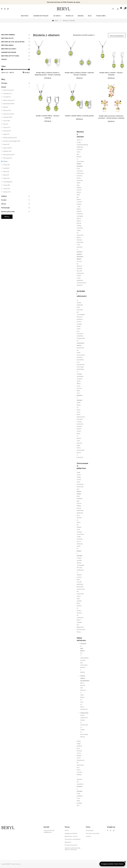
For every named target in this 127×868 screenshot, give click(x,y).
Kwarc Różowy (9, 90)
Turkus (7, 189)
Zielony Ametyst (9, 100)
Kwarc (6, 144)
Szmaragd (8, 182)
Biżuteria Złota (15, 38)
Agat (6, 107)
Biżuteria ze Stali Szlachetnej (15, 42)
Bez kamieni (9, 104)
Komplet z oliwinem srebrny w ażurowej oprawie (79, 124)
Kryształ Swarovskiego (12, 141)
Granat (7, 127)
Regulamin (68, 842)
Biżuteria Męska (15, 45)
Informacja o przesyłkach (73, 839)
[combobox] (117, 35)
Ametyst (7, 110)
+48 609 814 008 (49, 831)
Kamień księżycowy (10, 138)
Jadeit (6, 134)
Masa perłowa (9, 155)
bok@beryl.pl (48, 832)
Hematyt (7, 131)
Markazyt (7, 151)
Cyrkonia (8, 117)
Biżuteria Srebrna (15, 35)
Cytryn (7, 121)
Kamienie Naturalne (15, 52)
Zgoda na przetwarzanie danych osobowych (73, 849)
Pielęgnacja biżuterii (71, 833)
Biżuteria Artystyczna (15, 56)
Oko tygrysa (8, 158)
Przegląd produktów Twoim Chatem (112, 864)
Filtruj (27, 73)
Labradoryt (7, 94)
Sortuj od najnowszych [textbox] (117, 36)
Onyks (6, 165)
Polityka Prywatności (71, 845)
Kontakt (88, 836)
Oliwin (5, 161)
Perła (6, 172)
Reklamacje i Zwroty (71, 836)
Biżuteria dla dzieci (15, 49)
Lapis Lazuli (8, 148)
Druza (6, 124)
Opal (6, 168)
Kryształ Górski (9, 114)
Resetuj (7, 217)
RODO (67, 831)
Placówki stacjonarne (93, 833)
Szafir (6, 178)
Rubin (6, 175)
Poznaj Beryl (90, 831)
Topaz (7, 185)
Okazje (15, 59)
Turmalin (7, 97)
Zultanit (7, 192)
